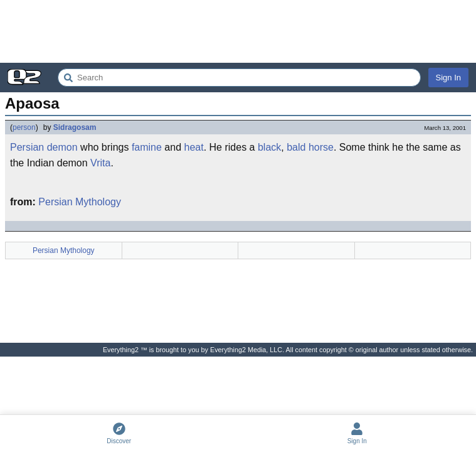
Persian (27, 147)
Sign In (448, 78)
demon (62, 147)
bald (296, 147)
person (24, 127)
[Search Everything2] (239, 78)
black (269, 147)
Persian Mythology (80, 202)
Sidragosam (75, 127)
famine (147, 147)
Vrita (100, 163)
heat (194, 147)
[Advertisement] (238, 31)
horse (321, 147)
